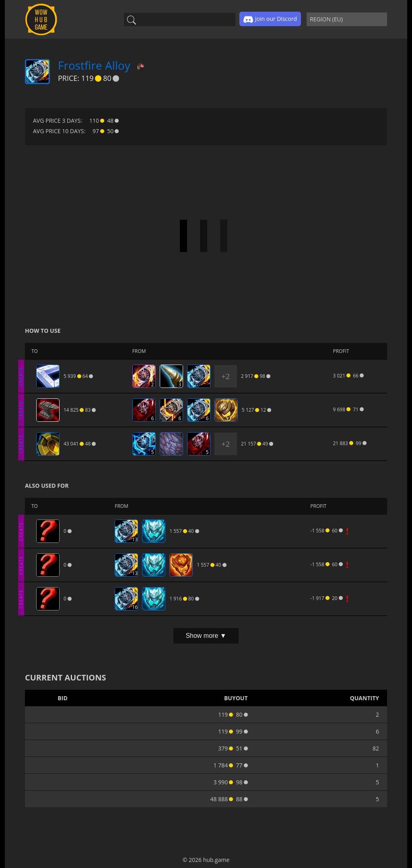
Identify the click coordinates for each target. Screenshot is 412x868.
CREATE (21, 376)
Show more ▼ (206, 636)
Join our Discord (270, 19)
